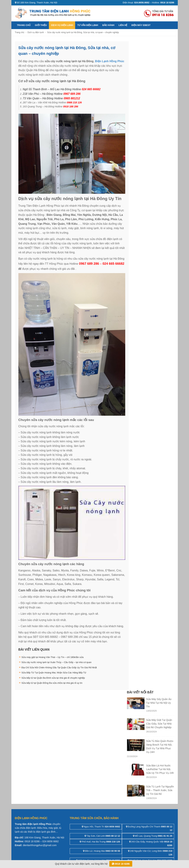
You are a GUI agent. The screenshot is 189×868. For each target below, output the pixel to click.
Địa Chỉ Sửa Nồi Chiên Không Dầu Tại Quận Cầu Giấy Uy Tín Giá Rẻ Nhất (59, 668)
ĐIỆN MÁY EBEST (141, 25)
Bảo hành (108, 25)
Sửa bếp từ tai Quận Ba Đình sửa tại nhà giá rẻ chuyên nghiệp (53, 678)
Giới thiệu (41, 25)
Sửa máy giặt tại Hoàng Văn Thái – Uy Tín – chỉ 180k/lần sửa (53, 657)
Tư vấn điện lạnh (88, 25)
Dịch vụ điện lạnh (62, 25)
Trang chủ (24, 25)
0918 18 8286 (121, 864)
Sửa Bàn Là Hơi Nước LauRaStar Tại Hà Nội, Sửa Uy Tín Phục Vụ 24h (160, 769)
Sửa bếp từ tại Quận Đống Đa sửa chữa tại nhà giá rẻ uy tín (52, 683)
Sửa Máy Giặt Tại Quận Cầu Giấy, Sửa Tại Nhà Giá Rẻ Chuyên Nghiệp (159, 724)
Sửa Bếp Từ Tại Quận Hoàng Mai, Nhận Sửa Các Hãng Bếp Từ (54, 673)
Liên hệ (123, 25)
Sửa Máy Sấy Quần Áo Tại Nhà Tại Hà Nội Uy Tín (159, 703)
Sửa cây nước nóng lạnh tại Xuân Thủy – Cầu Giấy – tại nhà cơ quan (57, 662)
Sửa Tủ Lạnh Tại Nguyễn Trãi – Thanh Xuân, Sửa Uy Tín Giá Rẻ (160, 790)
